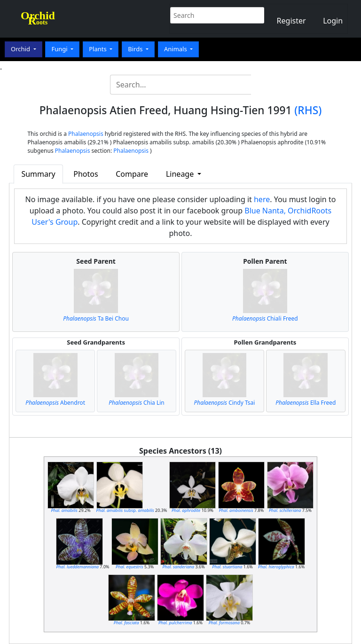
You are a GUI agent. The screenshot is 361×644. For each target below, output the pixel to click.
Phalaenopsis (86, 134)
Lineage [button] (181, 174)
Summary (38, 174)
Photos (86, 174)
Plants (98, 49)
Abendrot (55, 403)
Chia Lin (136, 403)
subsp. (125, 510)
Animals (176, 49)
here (262, 199)
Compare (132, 174)
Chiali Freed (265, 318)
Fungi (60, 49)
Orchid (21, 49)
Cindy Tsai (224, 403)
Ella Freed (306, 403)
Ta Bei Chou (96, 318)
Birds (136, 49)
